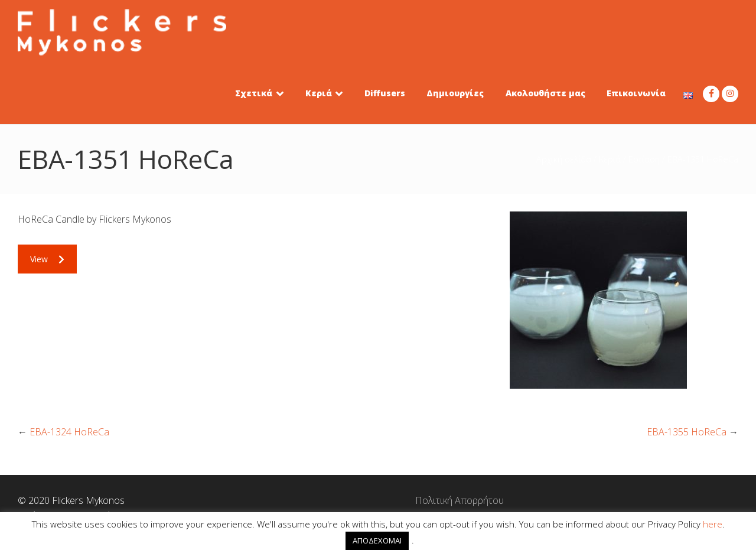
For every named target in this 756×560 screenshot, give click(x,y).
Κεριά (610, 159)
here (713, 524)
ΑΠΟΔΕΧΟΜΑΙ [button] (377, 541)
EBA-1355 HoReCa (687, 432)
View (47, 259)
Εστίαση (644, 159)
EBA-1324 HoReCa (69, 432)
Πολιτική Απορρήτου (378, 500)
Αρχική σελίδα (564, 159)
